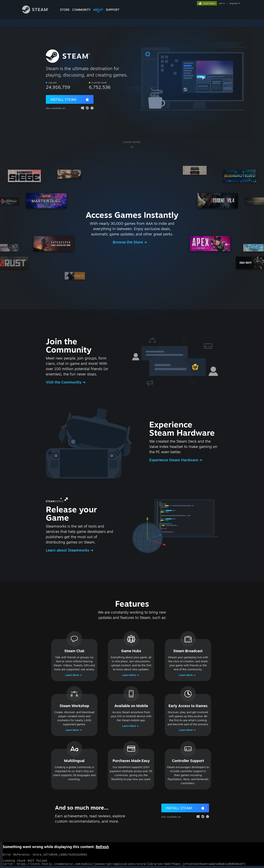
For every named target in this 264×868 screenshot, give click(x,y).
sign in (222, 3)
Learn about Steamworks (68, 550)
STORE (65, 10)
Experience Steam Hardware (174, 460)
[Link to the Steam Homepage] (38, 13)
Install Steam (63, 99)
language (233, 3)
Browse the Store (128, 242)
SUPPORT (113, 10)
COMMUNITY (81, 10)
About (98, 10)
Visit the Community (64, 382)
